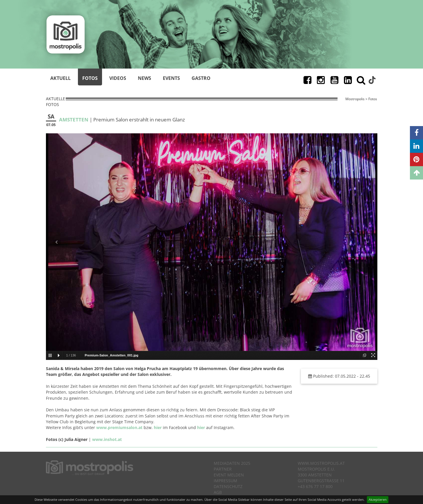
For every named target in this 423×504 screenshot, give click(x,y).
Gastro (201, 78)
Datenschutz (228, 486)
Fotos (90, 78)
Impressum (225, 481)
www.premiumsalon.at (119, 427)
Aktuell (60, 78)
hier (158, 427)
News (144, 78)
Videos (118, 78)
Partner (223, 469)
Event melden (229, 475)
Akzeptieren (378, 499)
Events (171, 78)
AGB (218, 492)
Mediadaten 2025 (232, 463)
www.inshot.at (107, 439)
